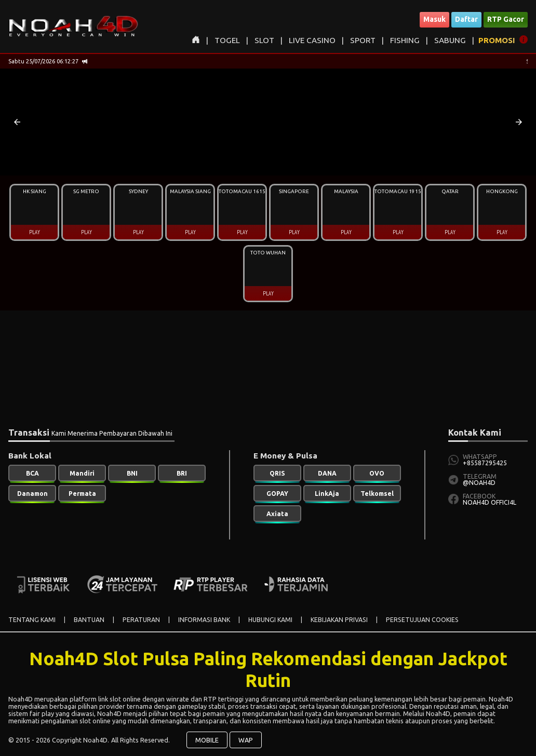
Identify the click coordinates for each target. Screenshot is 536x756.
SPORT (363, 40)
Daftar (466, 19)
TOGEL (227, 40)
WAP (246, 740)
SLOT (264, 40)
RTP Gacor (506, 19)
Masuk (434, 19)
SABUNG (450, 40)
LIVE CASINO (312, 40)
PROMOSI (497, 40)
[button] (17, 122)
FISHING (405, 40)
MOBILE (207, 740)
